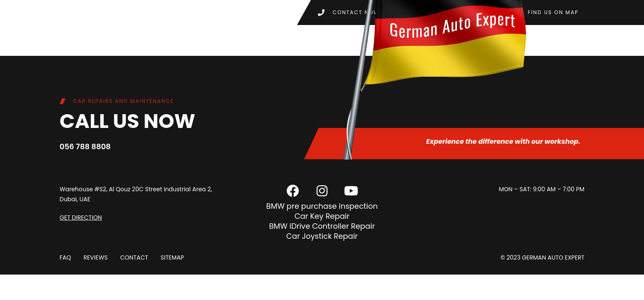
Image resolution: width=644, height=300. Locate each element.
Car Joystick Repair (322, 236)
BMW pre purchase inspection (322, 206)
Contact (134, 257)
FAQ (65, 257)
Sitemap (172, 257)
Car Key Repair (322, 216)
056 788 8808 (85, 146)
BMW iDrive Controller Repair (322, 226)
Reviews (96, 257)
